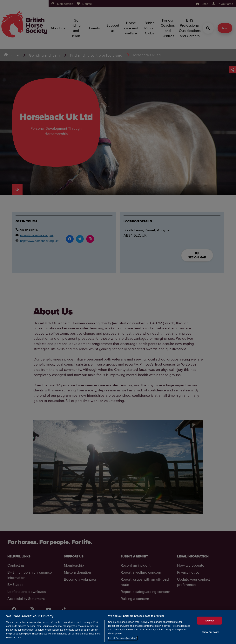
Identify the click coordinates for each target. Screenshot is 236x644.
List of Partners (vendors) (123, 638)
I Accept (209, 621)
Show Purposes (211, 632)
